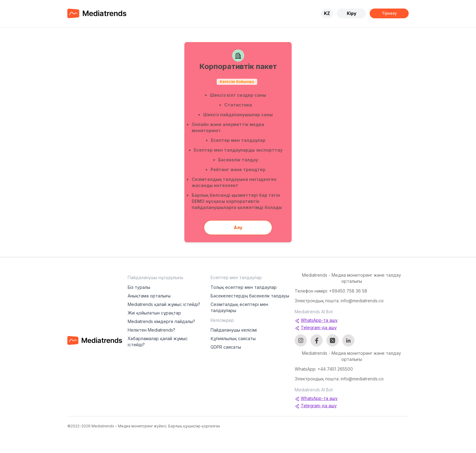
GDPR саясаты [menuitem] (226, 347)
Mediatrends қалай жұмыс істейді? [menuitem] (164, 304)
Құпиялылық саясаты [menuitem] (233, 338)
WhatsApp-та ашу (316, 320)
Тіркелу (389, 13)
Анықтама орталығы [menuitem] (149, 296)
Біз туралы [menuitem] (139, 287)
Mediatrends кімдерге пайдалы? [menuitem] (161, 321)
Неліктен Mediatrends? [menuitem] (151, 330)
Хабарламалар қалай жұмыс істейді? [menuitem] (158, 342)
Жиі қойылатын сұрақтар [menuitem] (154, 313)
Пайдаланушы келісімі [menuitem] (234, 330)
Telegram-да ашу (316, 328)
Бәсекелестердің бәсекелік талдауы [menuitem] (250, 296)
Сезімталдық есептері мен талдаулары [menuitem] (239, 307)
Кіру (352, 13)
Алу (238, 227)
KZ (327, 13)
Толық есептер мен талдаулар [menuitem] (244, 287)
